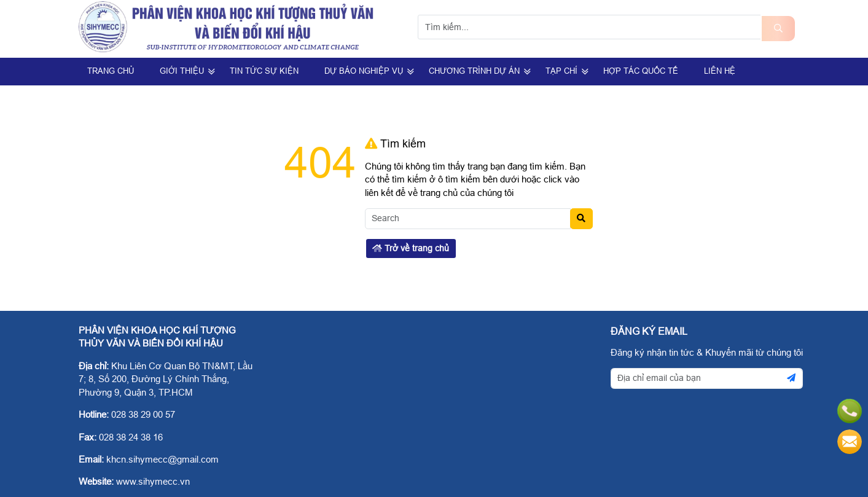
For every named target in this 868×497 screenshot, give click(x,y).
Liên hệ (720, 71)
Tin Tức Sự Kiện (264, 71)
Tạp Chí (561, 71)
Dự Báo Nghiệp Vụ (364, 71)
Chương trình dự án (474, 71)
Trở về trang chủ (411, 248)
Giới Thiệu (182, 71)
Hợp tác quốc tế (641, 71)
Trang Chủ (111, 71)
